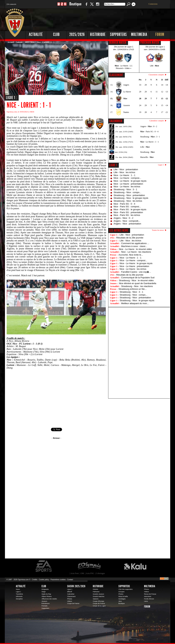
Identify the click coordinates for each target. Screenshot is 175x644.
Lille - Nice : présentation (126, 169)
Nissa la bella (123, 596)
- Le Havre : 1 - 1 (149, 142)
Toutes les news (158, 230)
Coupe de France (73, 603)
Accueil (11, 42)
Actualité (36, 34)
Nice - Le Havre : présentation (128, 184)
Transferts (19, 594)
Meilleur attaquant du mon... (135, 303)
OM (82, 573)
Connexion (153, 4)
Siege (44, 592)
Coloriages (100, 573)
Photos (70, 599)
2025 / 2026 (30, 42)
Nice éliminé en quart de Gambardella (138, 283)
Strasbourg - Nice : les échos (128, 201)
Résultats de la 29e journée (130, 238)
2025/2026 (77, 34)
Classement (71, 596)
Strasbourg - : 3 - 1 (150, 137)
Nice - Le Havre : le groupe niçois (130, 181)
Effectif (70, 592)
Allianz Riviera (46, 596)
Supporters (118, 34)
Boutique (75, 6)
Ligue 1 (113, 165)
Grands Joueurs (98, 594)
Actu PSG (90, 573)
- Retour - (56, 438)
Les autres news (119, 230)
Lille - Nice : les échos (124, 172)
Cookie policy (44, 580)
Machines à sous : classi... (134, 246)
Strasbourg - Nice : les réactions (137, 286)
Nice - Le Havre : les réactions (136, 252)
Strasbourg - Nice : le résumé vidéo (136, 280)
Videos (70, 601)
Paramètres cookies (58, 580)
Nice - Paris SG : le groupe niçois (130, 209)
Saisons (19, 42)
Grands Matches (99, 596)
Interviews (148, 596)
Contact (70, 580)
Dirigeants (45, 589)
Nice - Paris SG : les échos (127, 215)
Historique (98, 34)
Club (56, 34)
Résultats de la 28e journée (130, 275)
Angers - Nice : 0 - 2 (124, 218)
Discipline (19, 599)
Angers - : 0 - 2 (149, 126)
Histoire (95, 589)
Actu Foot (75, 573)
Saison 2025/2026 (76, 586)
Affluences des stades (49, 599)
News (18, 589)
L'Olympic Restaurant (89, 566)
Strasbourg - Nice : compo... (127, 192)
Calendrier (71, 594)
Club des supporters (126, 589)
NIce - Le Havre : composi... (127, 178)
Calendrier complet (156, 121)
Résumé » (120, 68)
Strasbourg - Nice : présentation (129, 195)
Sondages (122, 599)
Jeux (120, 601)
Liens (146, 601)
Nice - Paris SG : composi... (127, 207)
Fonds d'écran (149, 599)
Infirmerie (19, 596)
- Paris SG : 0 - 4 (149, 132)
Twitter (92, 6)
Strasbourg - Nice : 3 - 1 (125, 189)
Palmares (96, 592)
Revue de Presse (150, 594)
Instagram (98, 6)
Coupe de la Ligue (99, 606)
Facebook (86, 6)
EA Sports (44, 566)
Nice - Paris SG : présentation (128, 212)
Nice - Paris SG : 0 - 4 (124, 204)
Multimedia (139, 34)
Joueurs (44, 601)
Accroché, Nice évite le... (131, 255)
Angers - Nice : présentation (127, 224)
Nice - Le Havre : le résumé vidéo (135, 249)
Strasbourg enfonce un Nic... (133, 289)
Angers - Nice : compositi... (127, 221)
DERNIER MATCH (118, 42)
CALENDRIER (116, 121)
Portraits (44, 606)
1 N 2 (62, 6)
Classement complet (156, 75)
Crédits (35, 580)
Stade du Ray (46, 594)
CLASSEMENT (116, 75)
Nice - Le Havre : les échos (127, 187)
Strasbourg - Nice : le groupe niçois (131, 198)
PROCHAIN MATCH (150, 42)
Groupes (121, 592)
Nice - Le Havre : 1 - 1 (124, 175)
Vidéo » (128, 68)
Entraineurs (46, 603)
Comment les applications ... (135, 243)
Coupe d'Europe (98, 601)
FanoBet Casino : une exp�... (136, 272)
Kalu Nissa (135, 566)
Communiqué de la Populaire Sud (138, 278)
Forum (160, 34)
